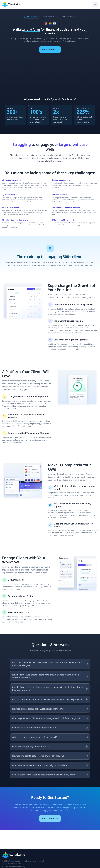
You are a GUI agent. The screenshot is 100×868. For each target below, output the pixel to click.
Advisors (32, 17)
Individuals (49, 17)
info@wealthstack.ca (12, 863)
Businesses (68, 17)
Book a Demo (50, 50)
